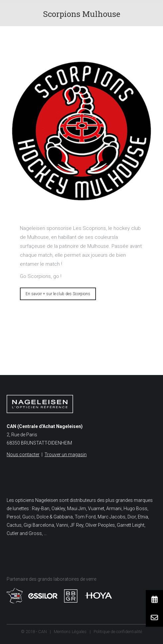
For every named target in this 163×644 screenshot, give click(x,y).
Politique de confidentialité (118, 632)
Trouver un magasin (66, 455)
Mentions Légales (70, 632)
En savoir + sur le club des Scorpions (58, 294)
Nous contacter (23, 455)
